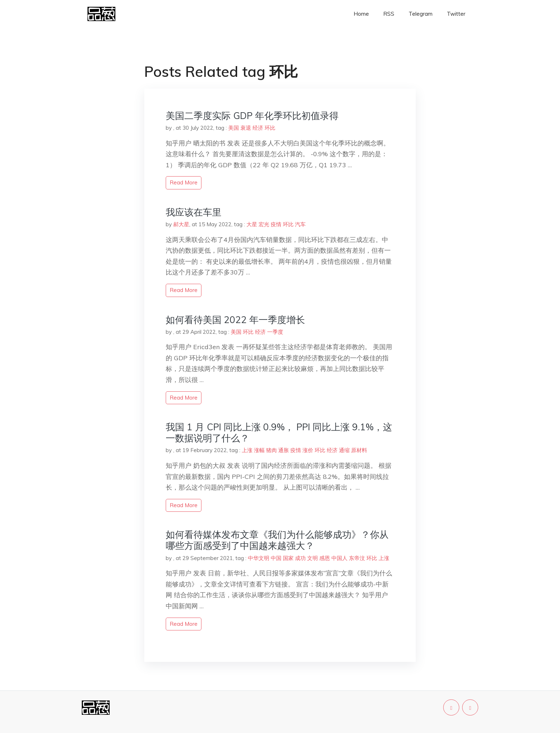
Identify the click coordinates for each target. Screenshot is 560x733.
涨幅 (259, 450)
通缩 (344, 450)
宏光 (264, 224)
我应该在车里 (194, 212)
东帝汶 (357, 558)
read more (184, 182)
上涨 (247, 450)
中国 (276, 558)
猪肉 (271, 450)
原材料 (359, 450)
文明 (312, 558)
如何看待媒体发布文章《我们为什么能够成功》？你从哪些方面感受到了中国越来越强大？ (277, 540)
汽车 (300, 224)
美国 (234, 128)
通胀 (284, 450)
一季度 (275, 332)
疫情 (276, 224)
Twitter (456, 14)
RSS (389, 14)
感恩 (325, 558)
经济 (258, 128)
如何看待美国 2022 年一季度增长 (235, 320)
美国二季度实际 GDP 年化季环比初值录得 (252, 116)
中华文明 (259, 558)
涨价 (308, 450)
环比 (270, 128)
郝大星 (181, 224)
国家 (288, 558)
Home (361, 14)
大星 (252, 224)
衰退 (246, 128)
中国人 (339, 558)
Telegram (421, 14)
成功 (300, 558)
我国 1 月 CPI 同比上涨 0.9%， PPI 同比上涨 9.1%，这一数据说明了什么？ (279, 432)
